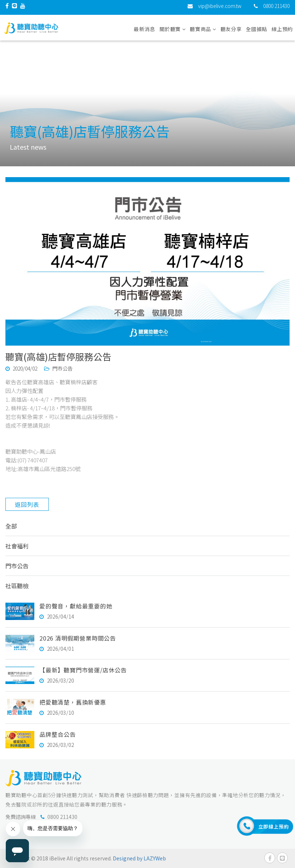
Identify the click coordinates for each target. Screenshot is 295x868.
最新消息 (144, 32)
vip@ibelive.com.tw (220, 9)
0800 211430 (276, 9)
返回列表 (27, 504)
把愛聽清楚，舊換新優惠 (73, 702)
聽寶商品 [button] (203, 32)
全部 (11, 526)
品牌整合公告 (58, 734)
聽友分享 (231, 32)
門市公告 (17, 566)
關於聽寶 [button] (172, 32)
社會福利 (17, 546)
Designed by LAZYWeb (139, 858)
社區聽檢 (17, 586)
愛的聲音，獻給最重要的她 (76, 606)
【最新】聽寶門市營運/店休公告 (83, 670)
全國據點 (256, 32)
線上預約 (282, 32)
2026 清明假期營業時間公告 (78, 638)
